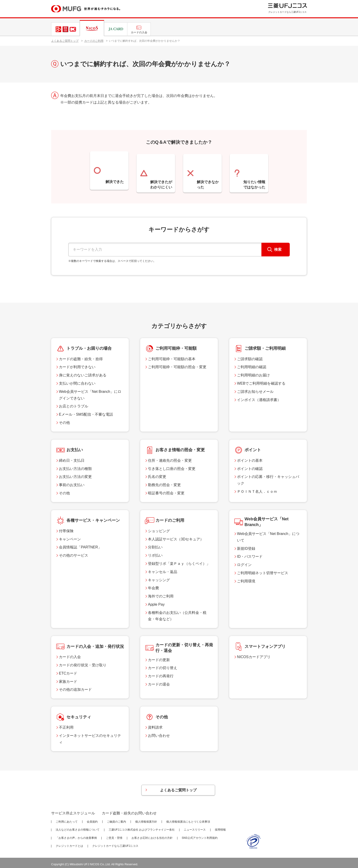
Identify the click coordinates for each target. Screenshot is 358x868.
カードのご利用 (94, 41)
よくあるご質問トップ (65, 41)
